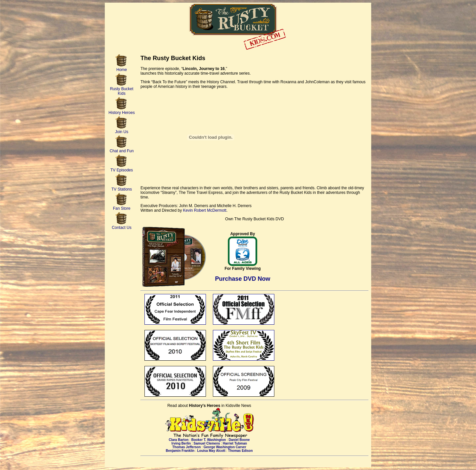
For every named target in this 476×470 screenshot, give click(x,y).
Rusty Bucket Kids (122, 89)
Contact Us (121, 226)
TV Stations (122, 187)
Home (122, 68)
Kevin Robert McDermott (205, 210)
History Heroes (121, 111)
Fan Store (122, 207)
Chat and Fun (122, 149)
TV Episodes (122, 168)
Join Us (122, 130)
